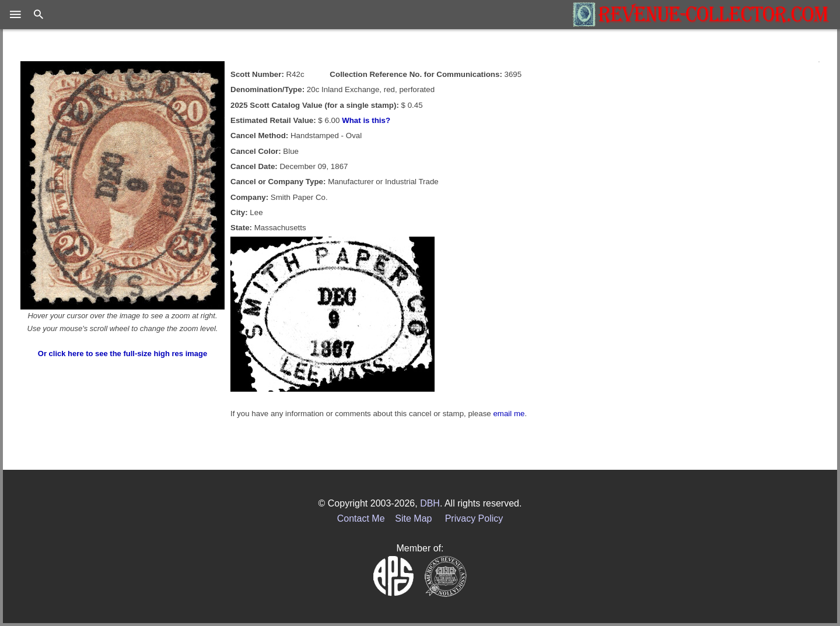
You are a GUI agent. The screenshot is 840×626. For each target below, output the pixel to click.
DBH (430, 503)
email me (509, 414)
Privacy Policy (474, 518)
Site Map (413, 518)
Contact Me (361, 518)
